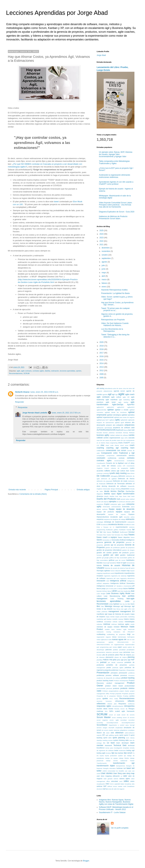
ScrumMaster (102, 725)
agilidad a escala (122, 410)
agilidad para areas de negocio (124, 417)
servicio (99, 728)
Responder (20, 402)
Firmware (100, 535)
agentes (105, 394)
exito (133, 525)
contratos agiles (38, 371)
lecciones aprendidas (67, 371)
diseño (106, 496)
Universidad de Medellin (116, 771)
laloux (109, 591)
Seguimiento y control (117, 725)
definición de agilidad (109, 479)
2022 (102, 241)
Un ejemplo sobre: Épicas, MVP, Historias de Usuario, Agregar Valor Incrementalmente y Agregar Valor (116, 154)
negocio (108, 637)
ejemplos (113, 502)
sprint (121, 735)
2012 (102, 371)
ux (121, 776)
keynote (99, 591)
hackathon (113, 563)
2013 (102, 367)
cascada (131, 438)
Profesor (105, 691)
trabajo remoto (112, 761)
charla (120, 443)
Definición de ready (120, 481)
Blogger (86, 861)
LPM (129, 609)
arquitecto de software (122, 428)
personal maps (118, 652)
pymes (99, 699)
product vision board (114, 686)
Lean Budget (101, 594)
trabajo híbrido (124, 758)
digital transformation (126, 494)
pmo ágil (127, 660)
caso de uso (101, 440)
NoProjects (131, 637)
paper (120, 647)
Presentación (103, 673)
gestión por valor (111, 555)
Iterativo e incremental (124, 586)
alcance (128, 422)
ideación (118, 571)
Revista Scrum (119, 709)
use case (128, 771)
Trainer (132, 761)
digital (113, 494)
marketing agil (101, 619)
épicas (99, 509)
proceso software (112, 675)
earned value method (128, 499)
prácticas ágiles (118, 668)
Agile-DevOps (118, 405)
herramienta (131, 563)
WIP (105, 786)
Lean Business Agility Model (118, 593)
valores (116, 779)
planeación (110, 657)
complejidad (101, 455)
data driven (131, 473)
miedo (132, 624)
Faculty (129, 530)
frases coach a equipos (107, 537)
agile (19, 371)
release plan (112, 704)
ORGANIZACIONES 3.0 (105, 645)
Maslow (109, 619)
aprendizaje (108, 428)
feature (109, 532)
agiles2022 (121, 407)
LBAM (114, 591)
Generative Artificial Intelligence (123, 540)
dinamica (100, 496)
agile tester (111, 402)
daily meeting (121, 473)
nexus (114, 637)
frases (131, 535)
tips (113, 753)
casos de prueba (111, 440)
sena (127, 725)
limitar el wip (101, 609)
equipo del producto (105, 512)
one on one (131, 640)
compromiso (110, 455)
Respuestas (23, 407)
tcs (104, 743)
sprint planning (119, 738)
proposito (118, 694)
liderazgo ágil (129, 606)
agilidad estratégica (114, 415)
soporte (99, 735)
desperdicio (125, 489)
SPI (104, 735)
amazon (109, 425)
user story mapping (104, 776)
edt (102, 502)
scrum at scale (115, 715)
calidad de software (122, 435)
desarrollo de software (117, 486)
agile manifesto (112, 400)
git (103, 558)
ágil (113, 394)
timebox (109, 753)
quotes (105, 698)
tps (125, 756)
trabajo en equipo (111, 758)
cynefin (112, 473)
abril (104, 276)
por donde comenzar (116, 662)
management (114, 611)
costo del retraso (109, 466)
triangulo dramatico (109, 768)
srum (128, 738)
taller (127, 740)
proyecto (132, 694)
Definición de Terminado (116, 484)
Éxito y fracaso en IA (105, 527)
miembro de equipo (105, 627)
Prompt (112, 694)
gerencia (100, 542)
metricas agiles (124, 624)
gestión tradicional (127, 555)
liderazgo (109, 606)
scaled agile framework (125, 711)
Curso (132, 471)
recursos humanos (104, 701)
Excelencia (104, 525)
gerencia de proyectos (114, 542)
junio (104, 269)
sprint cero (107, 738)
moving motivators (113, 632)
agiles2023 (131, 407)
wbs (133, 784)
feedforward (124, 532)
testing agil (130, 750)
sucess (110, 740)
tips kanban (119, 753)
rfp (126, 709)
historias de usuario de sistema (115, 568)
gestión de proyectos (127, 548)
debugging (114, 476)
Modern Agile (121, 629)
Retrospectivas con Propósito (113, 320)
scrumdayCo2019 (112, 723)
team (113, 743)
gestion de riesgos (128, 550)
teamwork (108, 745)
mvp (129, 634)
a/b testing (101, 388)
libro (98, 606)
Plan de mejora (125, 655)
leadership (127, 591)
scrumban (124, 720)
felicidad (131, 532)
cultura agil (115, 471)
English (107, 504)
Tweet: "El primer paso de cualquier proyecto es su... (115, 309)
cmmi (127, 445)
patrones (109, 650)
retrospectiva (129, 706)
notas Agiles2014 (102, 640)
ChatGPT (127, 443)
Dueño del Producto (106, 499)
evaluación (131, 522)
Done (125, 496)
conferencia (112, 458)
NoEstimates (122, 637)
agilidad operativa (128, 415)
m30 (133, 609)
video (126, 781)
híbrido (99, 565)
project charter (124, 691)
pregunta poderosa (111, 670)
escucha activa (129, 517)
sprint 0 (127, 735)
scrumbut (131, 720)
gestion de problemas (113, 548)
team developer (123, 743)
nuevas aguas (118, 639)
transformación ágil (124, 763)
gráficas (112, 560)
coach (132, 445)
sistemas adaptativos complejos (124, 730)
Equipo (112, 509)
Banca (126, 430)
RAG (111, 699)
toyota (102, 756)
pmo (115, 660)
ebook (99, 502)
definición (122, 476)
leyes (133, 604)
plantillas (99, 660)
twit (133, 768)
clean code (110, 445)
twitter (99, 771)
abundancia (109, 388)
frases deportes (124, 537)
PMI (111, 660)
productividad (130, 686)
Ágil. (117, 394)
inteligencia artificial (118, 581)
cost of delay (129, 463)
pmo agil (120, 660)
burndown (119, 433)
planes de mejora (121, 657)
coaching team (128, 448)
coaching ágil (112, 448)
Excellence (127, 525)
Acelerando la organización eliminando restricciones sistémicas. (114, 176)
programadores (114, 691)
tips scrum (128, 753)
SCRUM (26, 373)
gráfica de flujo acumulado (118, 558)
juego (103, 588)
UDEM (105, 771)
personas (127, 652)
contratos (131, 458)
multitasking (101, 634)
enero (104, 287)
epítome (105, 509)
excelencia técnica (116, 524)
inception (100, 576)
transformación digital (106, 766)
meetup (121, 619)
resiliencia (131, 704)
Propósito (125, 694)
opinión (79, 371)
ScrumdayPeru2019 (128, 723)
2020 (102, 342)
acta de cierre (118, 388)
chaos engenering (111, 443)
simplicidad (119, 728)
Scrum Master (104, 717)
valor (125, 776)
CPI (124, 466)
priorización (123, 673)
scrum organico (102, 720)
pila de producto (108, 655)
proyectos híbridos (116, 696)
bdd (133, 430)
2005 (102, 378)
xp (107, 789)
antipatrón (120, 425)
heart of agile (122, 563)
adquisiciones (108, 391)
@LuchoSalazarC (23, 170)
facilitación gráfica (112, 530)
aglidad (117, 422)
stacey (132, 738)
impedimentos (129, 573)
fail (133, 530)
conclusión (101, 458)
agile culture (116, 397)
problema (131, 673)
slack (108, 733)
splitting (111, 735)
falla (105, 532)
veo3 (121, 781)
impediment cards (108, 573)
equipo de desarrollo (125, 509)
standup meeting (102, 740)
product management (115, 683)
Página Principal (51, 490)
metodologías (130, 622)
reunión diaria (102, 709)
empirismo (100, 504)
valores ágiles (125, 779)
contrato (122, 458)
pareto (125, 647)
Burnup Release (129, 433)
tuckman (120, 768)
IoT (115, 586)
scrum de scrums (128, 715)
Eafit (118, 499)
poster (109, 667)
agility (117, 420)
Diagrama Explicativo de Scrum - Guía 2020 (117, 212)
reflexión (131, 701)
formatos (118, 535)
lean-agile (130, 599)
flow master (107, 535)
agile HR (126, 397)
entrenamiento (116, 507)
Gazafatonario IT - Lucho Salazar (112, 812)
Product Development (121, 681)
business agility (103, 435)
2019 (102, 346)
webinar (100, 786)
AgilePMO (131, 405)
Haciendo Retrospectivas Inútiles (114, 290)
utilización (116, 776)
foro (122, 535)
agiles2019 (100, 407)
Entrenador (106, 507)
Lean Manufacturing (112, 596)
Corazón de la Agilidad (115, 463)
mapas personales (121, 617)
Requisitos (122, 704)
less (121, 604)
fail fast (100, 532)
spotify (117, 735)
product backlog (128, 678)
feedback (116, 532)
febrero (105, 283)
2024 (102, 234)
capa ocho (124, 438)
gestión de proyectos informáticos (109, 550)
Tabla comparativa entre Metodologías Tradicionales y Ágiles (114, 162)
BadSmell (120, 430)
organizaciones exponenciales (124, 645)
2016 (102, 356)
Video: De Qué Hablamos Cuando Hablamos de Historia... (115, 324)
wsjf (104, 789)
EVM (98, 524)
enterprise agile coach (118, 504)
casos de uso (121, 440)
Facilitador (122, 530)
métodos (99, 624)
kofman (105, 591)
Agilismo (112, 420)
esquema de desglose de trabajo (115, 519)
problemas (100, 675)
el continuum (121, 502)
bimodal (99, 433)
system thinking (119, 740)
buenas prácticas (109, 433)
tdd (108, 743)
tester (116, 750)
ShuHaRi (111, 728)
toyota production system (114, 756)
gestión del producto (121, 553)
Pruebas (126, 696)
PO (98, 662)
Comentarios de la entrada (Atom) (33, 494)
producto (116, 688)
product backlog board (105, 680)
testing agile (101, 753)
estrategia (100, 522)
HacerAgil (106, 563)
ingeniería (107, 576)
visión (132, 781)
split (107, 735)
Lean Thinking (117, 599)
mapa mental (110, 617)
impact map (125, 571)
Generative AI (107, 540)
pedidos (116, 650)
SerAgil (132, 725)
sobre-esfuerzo (130, 733)
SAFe (111, 711)
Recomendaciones (16, 373)
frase (126, 535)
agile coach (130, 394)
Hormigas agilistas (103, 571)
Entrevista (126, 507)
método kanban (118, 622)
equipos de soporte (117, 514)
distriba (112, 496)
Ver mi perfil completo (120, 828)
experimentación (122, 527)
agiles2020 (110, 407)
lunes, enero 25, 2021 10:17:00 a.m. (66, 413)
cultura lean (125, 471)
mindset (117, 627)
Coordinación (101, 463)
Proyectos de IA (102, 696)
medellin (115, 619)
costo (98, 466)
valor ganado (108, 779)
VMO (107, 784)
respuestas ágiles (104, 706)
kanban (131, 588)
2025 (102, 231)
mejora (126, 619)
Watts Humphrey (126, 784)
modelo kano (110, 629)
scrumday (100, 723)
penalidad (122, 650)
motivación (100, 632)
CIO (98, 445)
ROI (106, 711)
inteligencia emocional (105, 586)
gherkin (99, 558)
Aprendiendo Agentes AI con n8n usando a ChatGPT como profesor (116, 183)
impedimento (119, 573)
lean (133, 591)
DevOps (121, 491)
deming (104, 486)
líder (102, 606)
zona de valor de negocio (116, 789)
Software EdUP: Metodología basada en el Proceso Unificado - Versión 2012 (116, 808)
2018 (102, 349)
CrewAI (107, 468)
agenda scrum (119, 391)
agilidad (110, 410)
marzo (104, 280)
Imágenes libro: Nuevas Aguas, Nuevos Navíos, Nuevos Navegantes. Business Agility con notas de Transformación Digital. (116, 802)
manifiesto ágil (102, 614)
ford (113, 535)
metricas (107, 624)
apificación (100, 428)
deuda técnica (110, 491)
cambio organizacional (112, 438)
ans (114, 425)
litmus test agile (122, 609)
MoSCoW (131, 629)
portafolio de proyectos (117, 665)
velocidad (114, 781)
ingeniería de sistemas (119, 576)
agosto (105, 262)
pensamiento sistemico (104, 652)
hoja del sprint (130, 568)
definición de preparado (104, 481)
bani (130, 430)
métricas (114, 624)
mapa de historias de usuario (119, 614)
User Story (117, 773)
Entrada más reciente (17, 490)
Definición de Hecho (126, 479)
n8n (133, 634)
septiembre (106, 258)
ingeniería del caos (113, 578)
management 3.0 (127, 611)
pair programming (103, 647)
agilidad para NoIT (103, 420)
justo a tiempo (118, 589)
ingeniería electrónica (127, 578)
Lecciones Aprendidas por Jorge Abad (57, 13)
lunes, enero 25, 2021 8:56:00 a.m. (45, 392)
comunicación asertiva (126, 455)
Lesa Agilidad (114, 604)
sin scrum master (107, 730)
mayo (104, 273)
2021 (102, 245)
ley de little (126, 604)
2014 (102, 363)
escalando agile (116, 517)
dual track (131, 496)
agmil (122, 422)
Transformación (102, 763)
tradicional (124, 761)
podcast (103, 662)
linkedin (110, 609)
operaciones (101, 642)
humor (113, 571)
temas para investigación (114, 748)
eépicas (106, 502)
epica (133, 507)
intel (108, 581)
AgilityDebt (124, 420)
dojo (121, 496)
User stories (107, 773)
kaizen (126, 588)
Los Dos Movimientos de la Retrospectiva (112, 330)
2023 (102, 238)
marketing (131, 617)
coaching (100, 448)
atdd (133, 428)
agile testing (123, 402)
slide (112, 733)
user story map (128, 773)
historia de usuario (112, 565)
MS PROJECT (129, 632)
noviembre (106, 251)
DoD (117, 496)
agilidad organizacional (105, 417)
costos (119, 466)
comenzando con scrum (116, 450)
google (107, 558)
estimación (55, 371)
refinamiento (120, 701)
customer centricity (103, 473)
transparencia (120, 766)
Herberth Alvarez (22, 392)
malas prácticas (102, 612)
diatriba (48, 371)
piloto (117, 655)
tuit (125, 768)
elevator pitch (130, 502)
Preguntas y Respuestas (126, 670)
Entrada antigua (83, 490)
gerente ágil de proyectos (114, 545)
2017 (102, 353)
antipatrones (129, 425)
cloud (122, 445)
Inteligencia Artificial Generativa (122, 583)
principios (114, 673)
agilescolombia (101, 410)
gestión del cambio (104, 553)
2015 (102, 360)
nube (110, 640)
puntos (132, 696)
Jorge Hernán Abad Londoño (35, 413)
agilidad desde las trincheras (116, 412)
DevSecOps (130, 491)
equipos (119, 512)
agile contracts (26, 371)
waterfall (117, 784)
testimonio (122, 750)
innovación (101, 581)
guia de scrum (120, 560)
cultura (107, 471)
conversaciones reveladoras (124, 461)
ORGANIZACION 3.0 (126, 642)
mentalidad (108, 622)
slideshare (119, 733)
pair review (113, 647)
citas (102, 445)
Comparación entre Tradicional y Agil (118, 453)
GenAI (99, 540)
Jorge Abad (101, 55)
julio (104, 265)
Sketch (99, 733)
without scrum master (115, 786)
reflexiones (101, 704)
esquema (100, 519)
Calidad (112, 435)
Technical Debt (120, 745)
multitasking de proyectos (116, 634)
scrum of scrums (129, 717)
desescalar (107, 489)
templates (126, 748)
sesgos (105, 728)
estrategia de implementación (115, 522)
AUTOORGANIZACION (106, 430)
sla (104, 733)
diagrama (100, 494)
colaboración (101, 450)
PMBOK (106, 660)
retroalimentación (118, 706)
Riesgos (131, 709)
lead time (120, 591)
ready (116, 699)
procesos (124, 675)
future (133, 537)
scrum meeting (117, 717)
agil (110, 394)
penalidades (130, 650)
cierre (133, 443)
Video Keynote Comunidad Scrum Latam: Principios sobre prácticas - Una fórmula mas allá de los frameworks (116, 205)
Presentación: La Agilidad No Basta (115, 293)
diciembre (106, 248)
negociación (101, 637)
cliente (117, 445)
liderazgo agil (118, 606)
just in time (110, 589)
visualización (101, 784)
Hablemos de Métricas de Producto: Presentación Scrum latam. (113, 217)
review (111, 709)
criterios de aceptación (119, 468)
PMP (133, 660)
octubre (105, 255)
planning (131, 657)
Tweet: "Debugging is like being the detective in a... (115, 336)
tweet (57, 202)
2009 (102, 374)
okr (125, 639)
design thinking (116, 489)
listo (115, 609)
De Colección (103, 476)
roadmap (100, 711)
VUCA (112, 784)
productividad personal (104, 688)
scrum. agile (114, 720)
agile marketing (124, 400)
